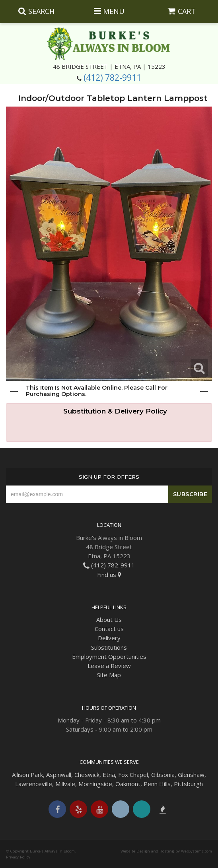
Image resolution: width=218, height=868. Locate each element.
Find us (109, 575)
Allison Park (27, 775)
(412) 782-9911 (112, 78)
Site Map (109, 675)
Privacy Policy (18, 857)
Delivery (109, 638)
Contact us (109, 629)
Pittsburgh (188, 784)
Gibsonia (163, 775)
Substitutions (109, 647)
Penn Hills (157, 784)
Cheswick (87, 775)
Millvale (65, 784)
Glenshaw (191, 775)
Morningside (95, 784)
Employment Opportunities (109, 656)
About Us (109, 619)
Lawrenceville (34, 784)
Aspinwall (59, 775)
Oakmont (128, 784)
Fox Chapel (133, 775)
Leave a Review (109, 666)
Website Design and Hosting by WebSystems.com (166, 851)
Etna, (110, 775)
